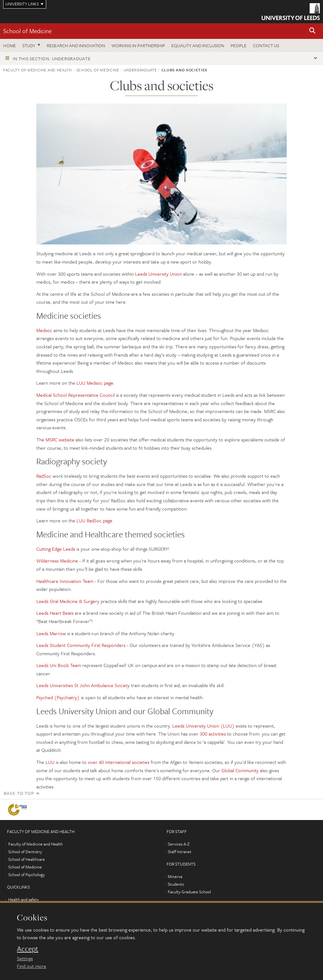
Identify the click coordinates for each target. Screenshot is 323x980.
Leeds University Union (158, 274)
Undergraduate (140, 70)
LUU (50, 762)
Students (176, 884)
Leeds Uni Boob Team (59, 665)
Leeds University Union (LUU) (203, 726)
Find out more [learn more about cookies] (32, 966)
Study (29, 45)
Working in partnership (138, 45)
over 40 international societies (119, 762)
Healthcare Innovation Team (65, 581)
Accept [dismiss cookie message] (28, 949)
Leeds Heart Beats (55, 613)
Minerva (175, 876)
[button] (312, 31)
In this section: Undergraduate (52, 58)
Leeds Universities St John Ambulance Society (83, 685)
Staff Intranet (180, 852)
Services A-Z (179, 844)
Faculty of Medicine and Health (38, 70)
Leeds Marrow (51, 633)
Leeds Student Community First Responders (81, 645)
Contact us (266, 45)
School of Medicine (27, 31)
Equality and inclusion (198, 45)
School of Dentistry (25, 852)
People (239, 45)
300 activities (213, 734)
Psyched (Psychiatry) (58, 697)
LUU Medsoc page (95, 383)
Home (10, 45)
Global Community (240, 770)
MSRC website (60, 439)
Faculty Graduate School (189, 892)
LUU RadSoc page (94, 520)
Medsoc (44, 330)
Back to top (19, 793)
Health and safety (24, 899)
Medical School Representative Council (75, 395)
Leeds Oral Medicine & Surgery (68, 601)
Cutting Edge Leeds (56, 549)
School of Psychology (27, 875)
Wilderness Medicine (57, 561)
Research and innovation (76, 45)
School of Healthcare (27, 859)
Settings (25, 958)
